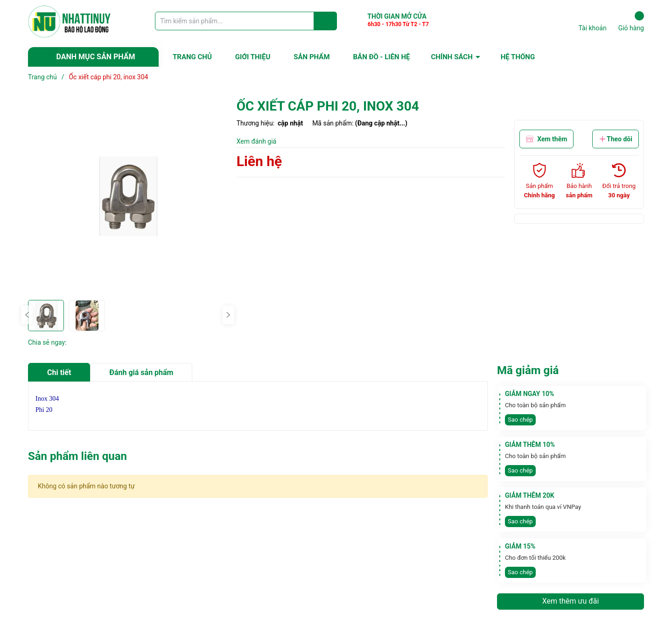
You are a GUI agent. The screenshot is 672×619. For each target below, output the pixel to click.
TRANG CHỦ (192, 57)
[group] (128, 196)
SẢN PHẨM (311, 57)
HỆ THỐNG (518, 57)
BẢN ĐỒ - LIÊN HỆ (382, 57)
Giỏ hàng (631, 21)
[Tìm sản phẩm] (246, 21)
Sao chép (520, 420)
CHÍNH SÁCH (451, 57)
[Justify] (325, 21)
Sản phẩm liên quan (77, 456)
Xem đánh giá (257, 141)
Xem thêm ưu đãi (571, 601)
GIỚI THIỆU (253, 57)
